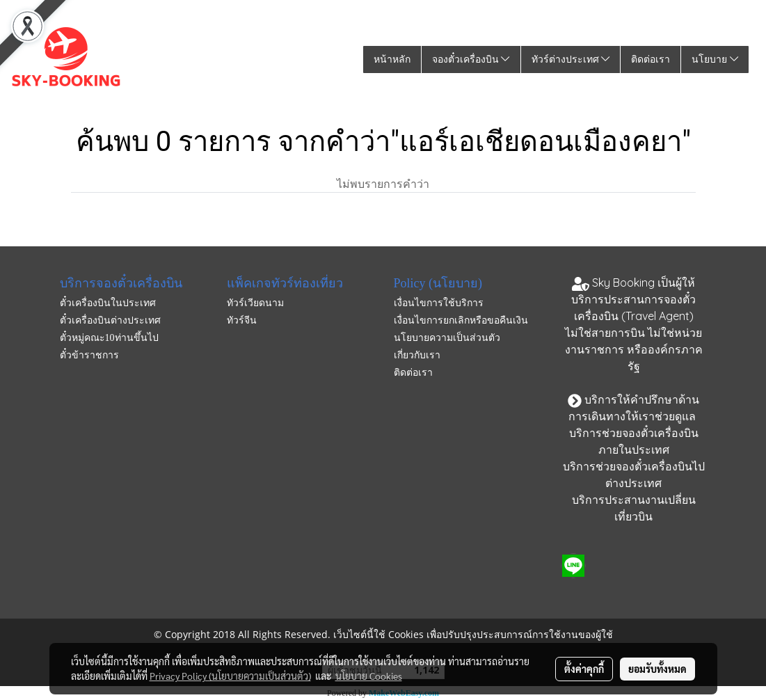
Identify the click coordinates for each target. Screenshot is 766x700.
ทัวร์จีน (242, 320)
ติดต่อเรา (651, 59)
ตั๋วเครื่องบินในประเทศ (108, 303)
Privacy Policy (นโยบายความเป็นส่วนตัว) (230, 676)
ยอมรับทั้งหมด (657, 669)
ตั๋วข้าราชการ (89, 355)
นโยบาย (715, 59)
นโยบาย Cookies (369, 676)
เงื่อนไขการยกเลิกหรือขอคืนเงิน (461, 320)
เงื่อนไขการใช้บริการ (439, 303)
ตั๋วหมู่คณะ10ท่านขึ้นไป (109, 338)
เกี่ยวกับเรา (417, 355)
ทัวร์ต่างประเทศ (571, 59)
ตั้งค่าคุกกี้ (584, 669)
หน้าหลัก (392, 59)
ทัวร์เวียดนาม (255, 303)
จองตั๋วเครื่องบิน (471, 59)
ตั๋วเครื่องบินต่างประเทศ (110, 320)
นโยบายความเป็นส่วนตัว (447, 338)
